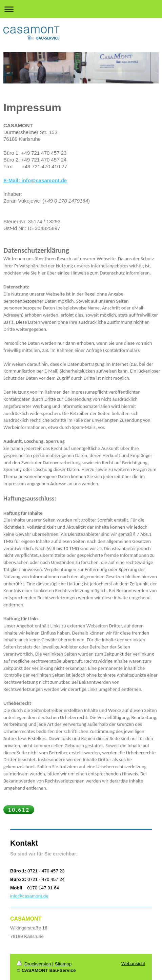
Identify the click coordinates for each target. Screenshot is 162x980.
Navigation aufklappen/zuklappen (81, 9)
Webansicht (133, 964)
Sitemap (63, 964)
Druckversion (35, 964)
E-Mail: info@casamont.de (35, 180)
